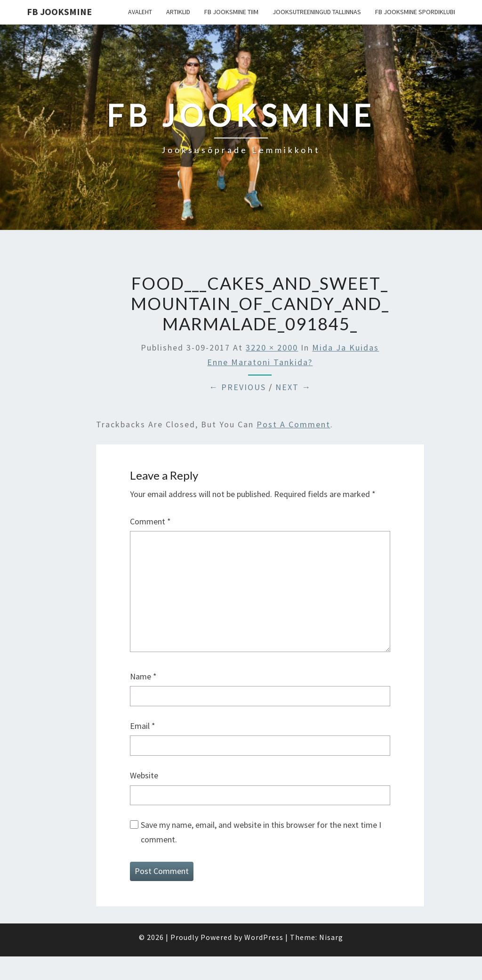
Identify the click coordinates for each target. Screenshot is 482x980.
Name (143, 676)
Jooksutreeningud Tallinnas (317, 12)
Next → (293, 387)
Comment (150, 521)
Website (144, 775)
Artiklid (178, 12)
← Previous (237, 387)
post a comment (293, 424)
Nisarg (331, 937)
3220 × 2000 (272, 347)
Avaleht (140, 12)
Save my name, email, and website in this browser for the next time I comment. (261, 832)
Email (143, 726)
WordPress (264, 937)
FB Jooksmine (59, 12)
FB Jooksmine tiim (231, 12)
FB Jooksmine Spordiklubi (415, 12)
